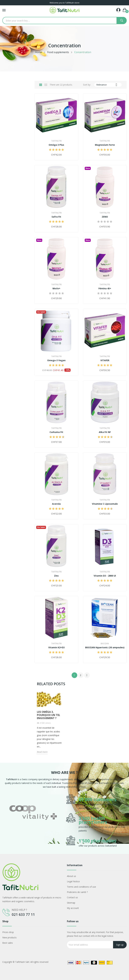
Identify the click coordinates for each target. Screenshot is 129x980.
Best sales (8, 943)
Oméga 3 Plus (56, 145)
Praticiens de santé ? (77, 892)
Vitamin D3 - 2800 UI (105, 576)
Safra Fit (56, 217)
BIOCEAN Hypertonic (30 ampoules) (105, 647)
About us (71, 876)
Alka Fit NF (105, 432)
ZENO (105, 217)
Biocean (105, 644)
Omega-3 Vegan (56, 360)
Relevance (108, 85)
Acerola (56, 504)
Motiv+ (56, 289)
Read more (42, 752)
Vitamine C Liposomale (105, 504)
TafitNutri (56, 141)
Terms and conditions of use (81, 887)
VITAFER (105, 360)
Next (87, 675)
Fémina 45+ (105, 289)
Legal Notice (73, 881)
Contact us (72, 897)
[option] (33, 821)
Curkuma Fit (56, 432)
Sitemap (71, 903)
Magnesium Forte (105, 145)
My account (73, 908)
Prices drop (8, 932)
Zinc (56, 576)
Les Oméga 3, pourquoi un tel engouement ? (49, 715)
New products (9, 937)
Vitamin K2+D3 (56, 647)
